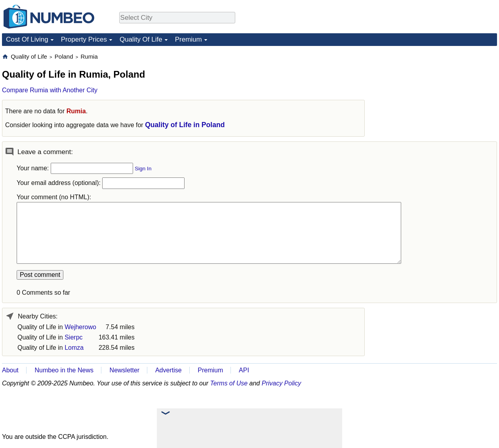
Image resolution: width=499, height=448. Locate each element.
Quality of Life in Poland (185, 125)
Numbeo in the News (64, 370)
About (10, 370)
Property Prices (84, 39)
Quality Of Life (141, 39)
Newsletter (125, 370)
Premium (189, 39)
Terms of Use (229, 383)
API (244, 370)
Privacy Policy (282, 383)
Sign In (143, 169)
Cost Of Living (27, 39)
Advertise (169, 370)
